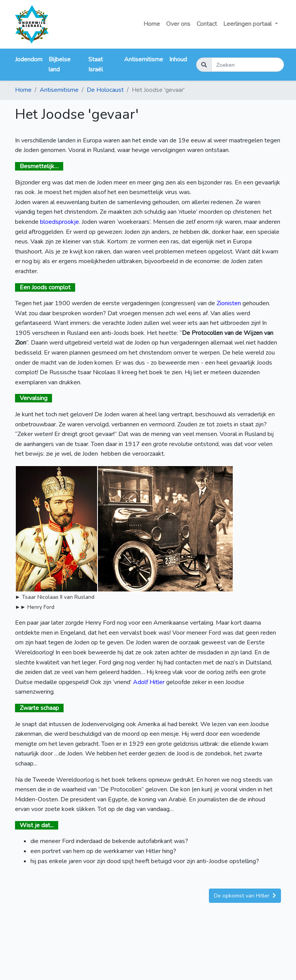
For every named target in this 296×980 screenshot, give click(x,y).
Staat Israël (96, 64)
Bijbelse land (60, 64)
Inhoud (178, 59)
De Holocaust (105, 90)
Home (152, 24)
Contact (207, 24)
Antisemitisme (144, 59)
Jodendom (29, 59)
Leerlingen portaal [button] (248, 24)
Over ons (178, 24)
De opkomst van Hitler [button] (245, 896)
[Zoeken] (248, 65)
